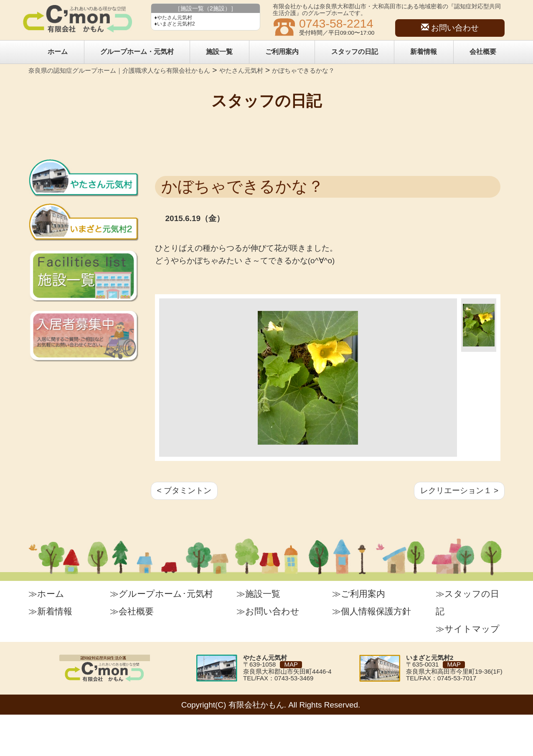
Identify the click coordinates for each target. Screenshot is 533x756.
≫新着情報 (50, 611)
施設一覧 (219, 52)
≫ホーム (46, 594)
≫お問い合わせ (268, 611)
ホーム (58, 52)
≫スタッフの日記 (467, 602)
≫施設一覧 (258, 594)
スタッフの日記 (355, 52)
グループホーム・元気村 (137, 52)
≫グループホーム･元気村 (161, 594)
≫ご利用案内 (359, 594)
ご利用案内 (282, 52)
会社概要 (483, 52)
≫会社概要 (132, 611)
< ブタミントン (184, 490)
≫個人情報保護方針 (372, 611)
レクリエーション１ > (459, 490)
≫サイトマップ (468, 629)
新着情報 (424, 52)
